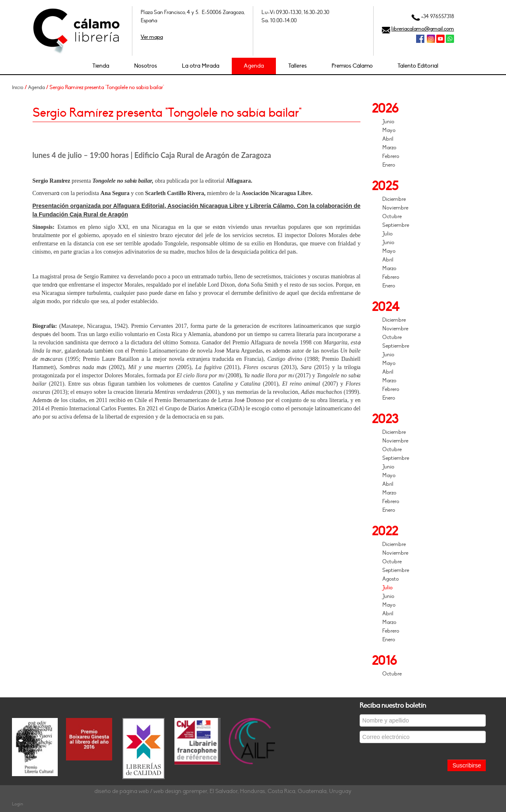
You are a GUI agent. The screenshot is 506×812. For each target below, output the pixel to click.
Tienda (101, 66)
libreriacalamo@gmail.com (423, 29)
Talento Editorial (418, 66)
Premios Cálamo (352, 66)
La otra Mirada (201, 66)
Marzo (389, 148)
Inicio (18, 87)
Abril (388, 139)
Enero (389, 165)
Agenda (254, 66)
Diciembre (394, 199)
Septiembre (396, 225)
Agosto (391, 579)
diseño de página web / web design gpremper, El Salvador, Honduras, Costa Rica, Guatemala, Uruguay (223, 791)
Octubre (392, 217)
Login (18, 804)
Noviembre (395, 208)
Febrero (391, 156)
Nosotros (146, 66)
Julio (387, 234)
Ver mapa (152, 37)
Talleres (298, 66)
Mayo (389, 130)
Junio (388, 122)
